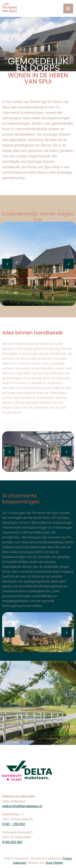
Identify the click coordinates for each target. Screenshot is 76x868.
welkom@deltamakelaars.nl (22, 806)
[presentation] (7, 264)
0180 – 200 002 (14, 824)
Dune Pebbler (55, 863)
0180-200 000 (12, 842)
